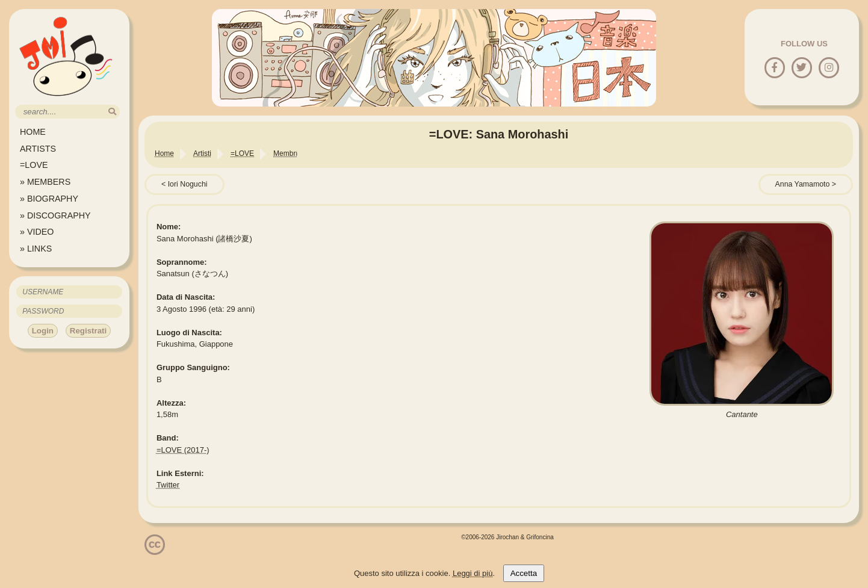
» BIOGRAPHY (49, 199)
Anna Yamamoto (803, 184)
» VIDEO (37, 232)
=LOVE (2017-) (183, 450)
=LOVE (34, 165)
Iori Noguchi (188, 184)
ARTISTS (38, 149)
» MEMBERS (45, 182)
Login (43, 331)
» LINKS (36, 249)
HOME (33, 132)
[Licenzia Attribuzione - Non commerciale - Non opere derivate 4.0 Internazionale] (155, 550)
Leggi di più (473, 573)
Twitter (168, 485)
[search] (112, 112)
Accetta (524, 573)
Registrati (88, 331)
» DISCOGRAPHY (55, 215)
